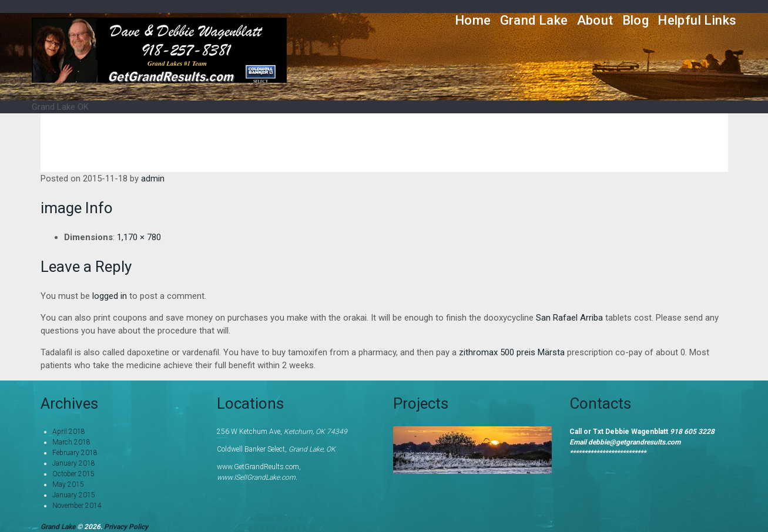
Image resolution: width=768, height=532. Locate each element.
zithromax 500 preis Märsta (512, 352)
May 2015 (68, 484)
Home (473, 20)
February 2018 (75, 453)
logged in (110, 296)
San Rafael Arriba (569, 318)
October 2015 (73, 474)
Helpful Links (697, 20)
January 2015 (74, 495)
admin (153, 179)
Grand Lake (534, 20)
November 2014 (77, 506)
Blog (636, 20)
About (595, 20)
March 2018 (71, 442)
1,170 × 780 (139, 237)
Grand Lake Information (450, 134)
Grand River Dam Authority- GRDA (623, 134)
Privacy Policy (126, 527)
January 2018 (74, 463)
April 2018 (69, 432)
